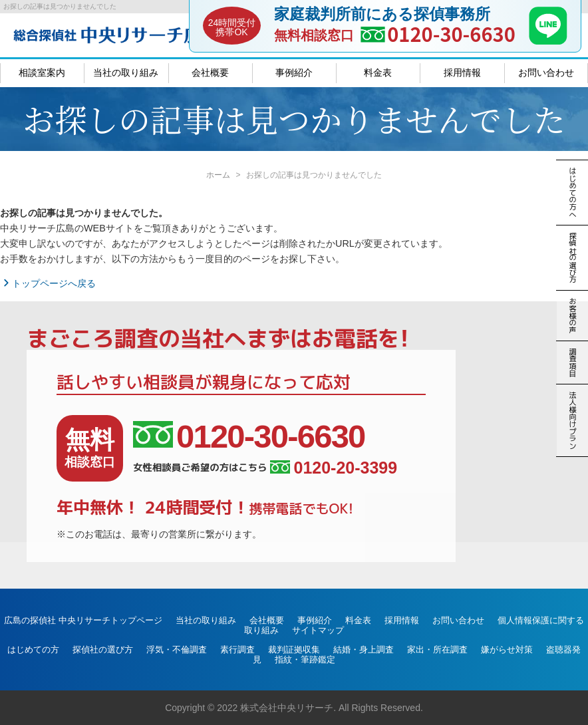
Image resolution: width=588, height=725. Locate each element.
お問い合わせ (546, 72)
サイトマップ (318, 630)
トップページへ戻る (48, 283)
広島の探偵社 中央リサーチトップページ (83, 620)
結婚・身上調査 (364, 650)
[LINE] (548, 41)
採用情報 (462, 72)
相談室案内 (42, 72)
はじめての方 (33, 650)
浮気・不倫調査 (177, 650)
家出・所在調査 (437, 650)
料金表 (378, 72)
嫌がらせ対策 (507, 650)
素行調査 (237, 650)
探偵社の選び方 (103, 650)
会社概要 (210, 72)
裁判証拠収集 (294, 650)
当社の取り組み (126, 72)
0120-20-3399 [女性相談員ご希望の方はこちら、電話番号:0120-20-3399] (334, 468)
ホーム (218, 175)
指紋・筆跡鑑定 (305, 659)
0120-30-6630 (451, 34)
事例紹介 (294, 72)
